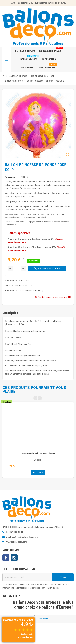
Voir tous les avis (25, 637)
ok (63, 577)
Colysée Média (42, 619)
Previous (35, 398)
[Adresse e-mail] (27, 577)
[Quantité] (17, 269)
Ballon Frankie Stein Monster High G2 (38, 453)
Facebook (6, 558)
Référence (10, 177)
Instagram (14, 558)
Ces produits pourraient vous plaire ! (34, 389)
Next (40, 398)
